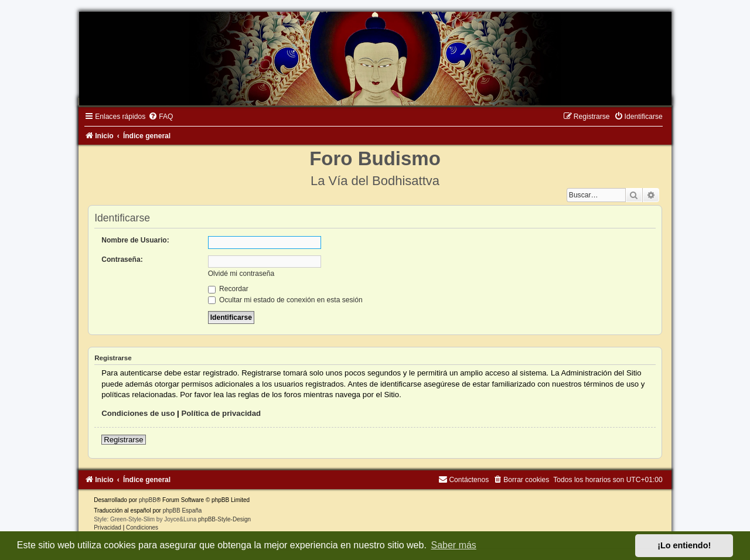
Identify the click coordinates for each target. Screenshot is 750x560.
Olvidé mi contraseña (241, 274)
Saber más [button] (454, 545)
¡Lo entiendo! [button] (684, 545)
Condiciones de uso (138, 413)
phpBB (148, 500)
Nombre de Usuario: (135, 240)
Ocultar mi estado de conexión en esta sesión (285, 300)
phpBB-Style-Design (224, 519)
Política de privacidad (221, 413)
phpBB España (183, 511)
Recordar (228, 289)
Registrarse (123, 440)
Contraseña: (122, 259)
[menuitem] (161, 117)
